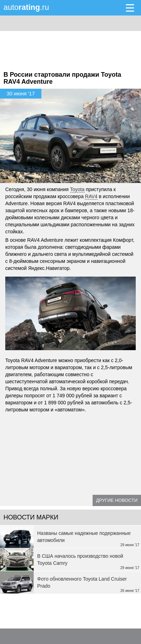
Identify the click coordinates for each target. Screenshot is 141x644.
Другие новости (117, 500)
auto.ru (26, 7)
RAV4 (91, 196)
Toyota (77, 189)
